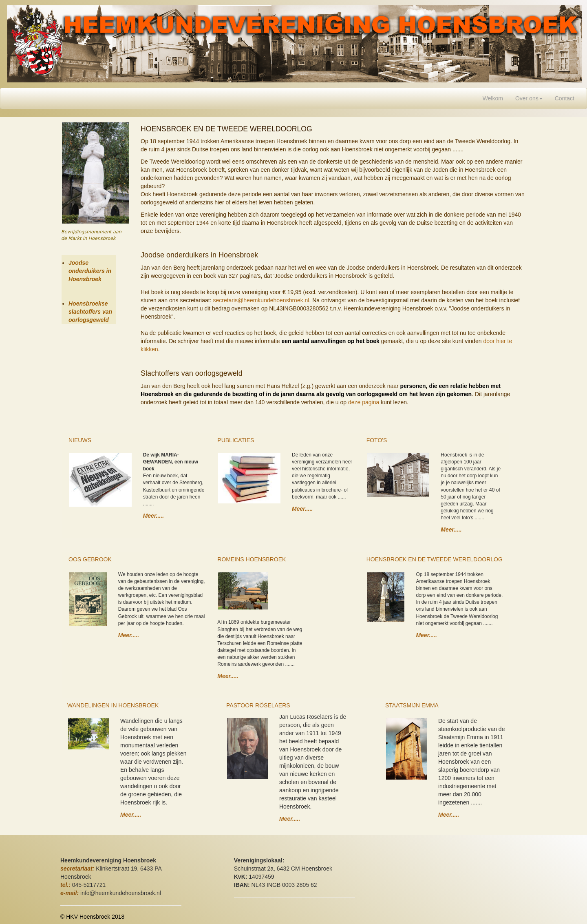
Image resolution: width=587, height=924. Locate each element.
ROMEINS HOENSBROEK (252, 559)
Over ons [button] (529, 98)
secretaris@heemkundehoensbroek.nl (261, 300)
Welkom (496, 98)
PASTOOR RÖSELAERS (258, 705)
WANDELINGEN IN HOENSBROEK (113, 705)
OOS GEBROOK (90, 559)
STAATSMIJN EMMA (412, 705)
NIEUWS (80, 440)
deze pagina (364, 402)
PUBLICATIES (236, 440)
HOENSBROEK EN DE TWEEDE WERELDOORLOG (435, 559)
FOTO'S (377, 440)
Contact (565, 98)
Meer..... (153, 516)
